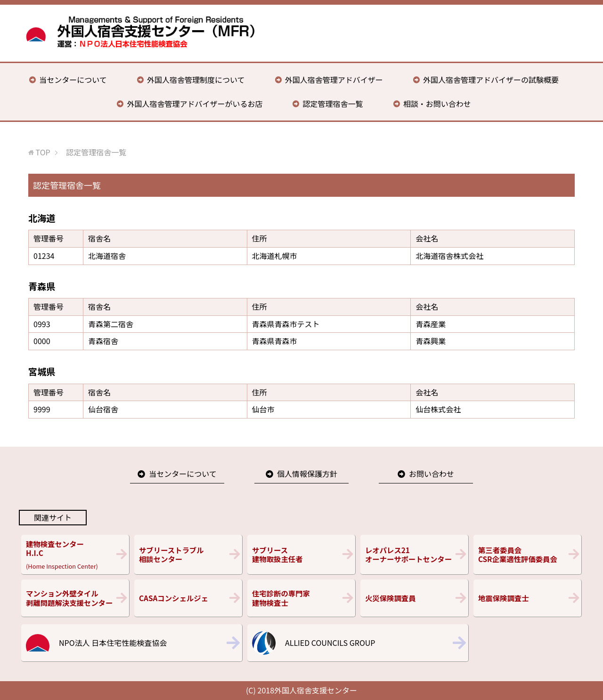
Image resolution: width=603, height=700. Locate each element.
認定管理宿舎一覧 (333, 104)
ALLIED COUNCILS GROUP (330, 643)
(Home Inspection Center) (75, 555)
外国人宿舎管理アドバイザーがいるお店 (195, 104)
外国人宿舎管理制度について (196, 80)
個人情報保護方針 (307, 474)
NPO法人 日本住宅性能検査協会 (113, 643)
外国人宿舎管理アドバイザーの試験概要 (491, 80)
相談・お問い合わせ (437, 104)
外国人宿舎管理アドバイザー (334, 80)
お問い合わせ (432, 474)
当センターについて (73, 80)
